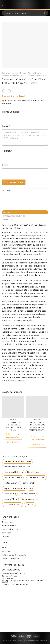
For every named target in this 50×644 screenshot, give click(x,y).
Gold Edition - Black (13, 478)
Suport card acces (30, 499)
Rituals (23, 73)
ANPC (5, 548)
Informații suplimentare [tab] (14, 216)
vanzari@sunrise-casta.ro (18, 584)
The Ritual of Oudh (12, 505)
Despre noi (7, 522)
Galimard (30, 505)
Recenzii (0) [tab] (8, 220)
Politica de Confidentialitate (14, 555)
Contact (6, 536)
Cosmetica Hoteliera (13, 472)
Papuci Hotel (28, 483)
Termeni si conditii (10, 526)
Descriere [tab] (7, 212)
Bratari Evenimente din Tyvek (17, 461)
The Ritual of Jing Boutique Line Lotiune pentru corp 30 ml (37, 428)
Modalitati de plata (10, 529)
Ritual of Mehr (10, 499)
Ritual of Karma (35, 73)
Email (6, 165)
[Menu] (3, 5)
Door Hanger (33, 472)
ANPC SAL (6, 551)
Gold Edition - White (36, 478)
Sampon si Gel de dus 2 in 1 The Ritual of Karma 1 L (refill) (24, 76)
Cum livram (7, 533)
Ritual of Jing (10, 494)
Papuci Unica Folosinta (14, 488)
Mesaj (6, 126)
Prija (31, 488)
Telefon (7, 151)
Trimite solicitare (14, 182)
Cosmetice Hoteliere (10, 73)
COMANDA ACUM (13, 442)
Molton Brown (10, 483)
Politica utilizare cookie (12, 558)
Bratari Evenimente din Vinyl (17, 467)
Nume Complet (11, 112)
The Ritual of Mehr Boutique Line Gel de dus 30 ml (13, 426)
